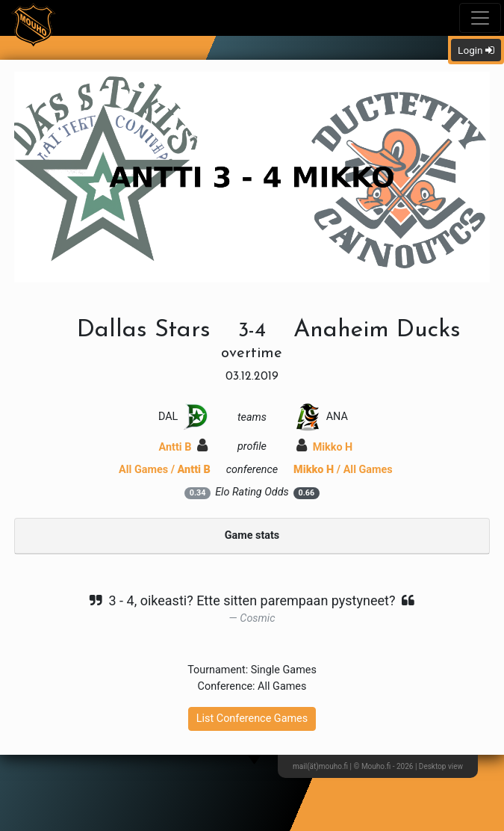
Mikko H (324, 447)
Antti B (183, 447)
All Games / (165, 470)
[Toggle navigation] (480, 18)
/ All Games (343, 470)
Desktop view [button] (441, 766)
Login (476, 50)
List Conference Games (252, 719)
